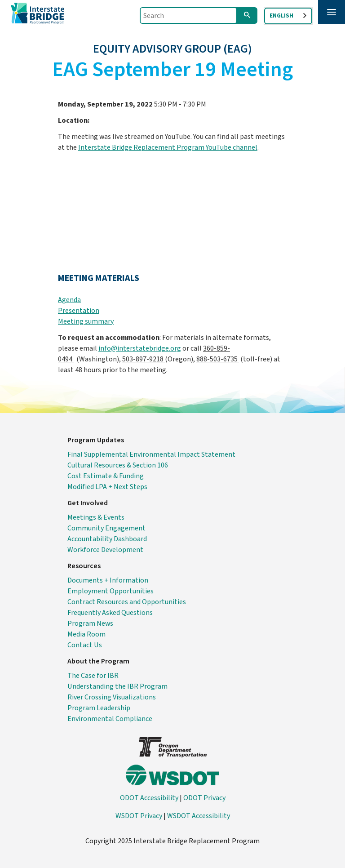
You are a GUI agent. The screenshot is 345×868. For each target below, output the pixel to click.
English (281, 16)
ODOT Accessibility (149, 798)
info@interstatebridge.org (140, 348)
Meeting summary (86, 321)
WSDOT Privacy (139, 816)
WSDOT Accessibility (199, 816)
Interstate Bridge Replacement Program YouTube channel (168, 147)
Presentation (79, 311)
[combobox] (288, 16)
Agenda (69, 300)
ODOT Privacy (204, 798)
